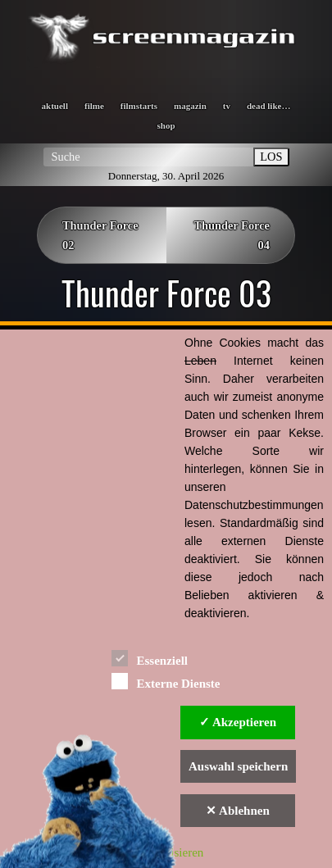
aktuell (55, 106)
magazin (190, 106)
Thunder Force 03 (166, 293)
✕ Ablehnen (238, 811)
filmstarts (139, 106)
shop (166, 125)
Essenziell (150, 658)
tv (227, 106)
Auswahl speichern (238, 766)
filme (94, 106)
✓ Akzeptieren (238, 722)
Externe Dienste (166, 681)
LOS (271, 157)
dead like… (268, 106)
